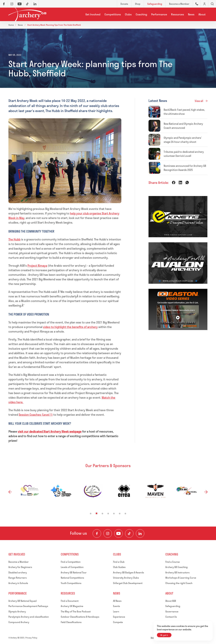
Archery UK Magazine (72, 606)
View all (199, 101)
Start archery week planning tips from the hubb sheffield (54, 25)
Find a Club (119, 562)
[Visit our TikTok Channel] (129, 533)
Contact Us (171, 617)
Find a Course (173, 562)
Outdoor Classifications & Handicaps (80, 617)
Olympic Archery (17, 611)
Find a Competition (71, 562)
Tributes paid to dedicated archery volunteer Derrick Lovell (184, 154)
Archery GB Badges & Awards (129, 572)
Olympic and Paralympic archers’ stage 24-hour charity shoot (183, 140)
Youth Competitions (71, 583)
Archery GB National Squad (23, 601)
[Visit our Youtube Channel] (118, 533)
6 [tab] (120, 513)
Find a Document (70, 601)
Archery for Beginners (20, 567)
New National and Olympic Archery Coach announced (183, 126)
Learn (116, 611)
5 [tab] (114, 513)
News (191, 14)
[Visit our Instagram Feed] (108, 533)
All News (117, 601)
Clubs (128, 14)
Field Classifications (71, 622)
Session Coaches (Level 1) (36, 415)
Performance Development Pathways (28, 606)
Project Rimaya (37, 265)
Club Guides (119, 567)
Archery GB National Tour (74, 572)
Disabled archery (18, 572)
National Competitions (72, 578)
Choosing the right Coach (179, 583)
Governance (172, 611)
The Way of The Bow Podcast (76, 611)
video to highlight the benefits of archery (70, 327)
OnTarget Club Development (128, 583)
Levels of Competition (72, 567)
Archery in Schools (18, 583)
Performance (159, 14)
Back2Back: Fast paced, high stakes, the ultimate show (184, 112)
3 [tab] (103, 513)
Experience (119, 617)
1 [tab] (91, 513)
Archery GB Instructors (177, 572)
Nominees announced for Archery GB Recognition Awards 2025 (185, 168)
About (202, 14)
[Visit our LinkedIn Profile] (140, 533)
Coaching (141, 14)
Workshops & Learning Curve (181, 578)
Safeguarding (173, 606)
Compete (118, 622)
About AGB (171, 601)
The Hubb (14, 239)
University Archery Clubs (126, 578)
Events (117, 606)
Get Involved (93, 14)
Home (11, 25)
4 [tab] (108, 513)
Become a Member (19, 562)
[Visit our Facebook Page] (97, 533)
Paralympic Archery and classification (29, 617)
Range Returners (18, 578)
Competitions (113, 14)
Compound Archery (19, 622)
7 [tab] (125, 513)
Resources (178, 14)
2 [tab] (97, 513)
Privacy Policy (31, 638)
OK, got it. (164, 635)
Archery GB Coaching (177, 567)
